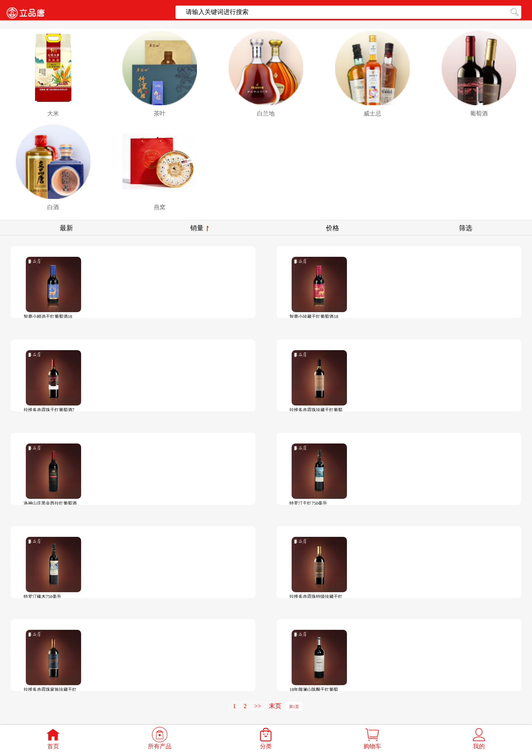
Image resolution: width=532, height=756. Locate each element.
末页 (275, 706)
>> (258, 706)
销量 (200, 228)
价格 (333, 228)
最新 (66, 228)
